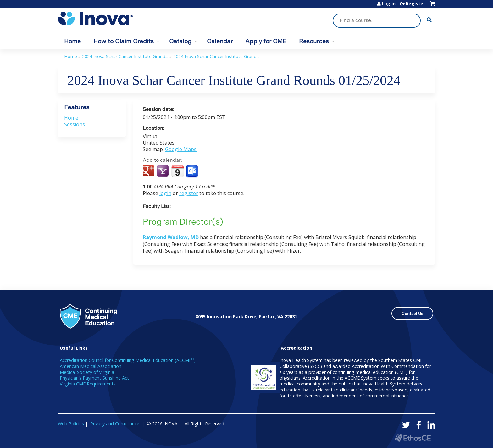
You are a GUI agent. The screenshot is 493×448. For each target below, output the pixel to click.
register (189, 193)
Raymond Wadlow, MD (171, 237)
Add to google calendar (149, 171)
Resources (314, 41)
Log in (389, 4)
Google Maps (181, 149)
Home (72, 41)
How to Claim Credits (124, 41)
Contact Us (412, 314)
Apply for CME (266, 41)
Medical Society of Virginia (87, 372)
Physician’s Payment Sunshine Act (94, 378)
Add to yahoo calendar (163, 171)
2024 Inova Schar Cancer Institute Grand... (125, 56)
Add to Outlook (193, 171)
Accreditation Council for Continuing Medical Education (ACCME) (128, 360)
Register (415, 4)
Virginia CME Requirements (88, 384)
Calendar (220, 41)
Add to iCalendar (177, 171)
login (165, 193)
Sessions (75, 124)
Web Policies (71, 424)
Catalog (180, 41)
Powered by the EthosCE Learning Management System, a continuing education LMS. (413, 438)
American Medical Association (91, 366)
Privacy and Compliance (115, 424)
